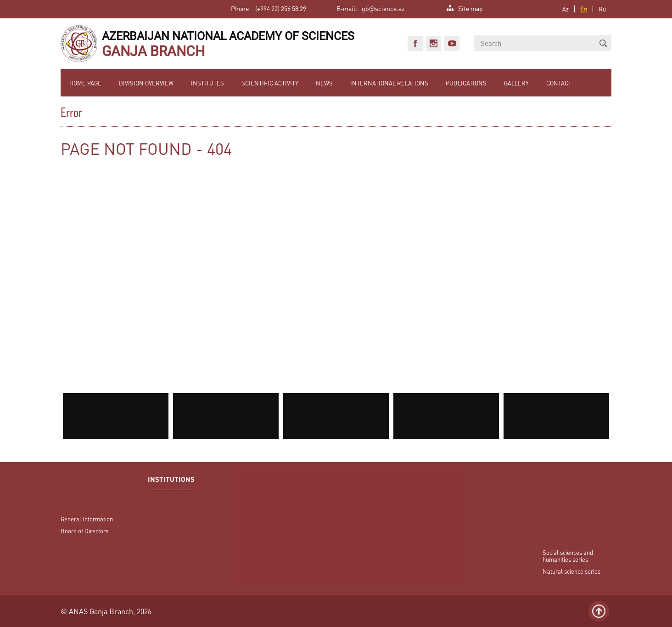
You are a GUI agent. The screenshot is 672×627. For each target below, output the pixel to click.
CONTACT (559, 83)
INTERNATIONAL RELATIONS (389, 83)
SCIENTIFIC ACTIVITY (270, 83)
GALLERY (516, 83)
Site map (470, 8)
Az (566, 9)
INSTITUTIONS (171, 480)
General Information (87, 519)
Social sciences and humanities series (568, 556)
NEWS (324, 83)
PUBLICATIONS (466, 83)
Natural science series (571, 571)
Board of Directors (84, 531)
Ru (602, 9)
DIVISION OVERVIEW (146, 83)
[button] (603, 43)
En (584, 9)
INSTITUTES (207, 83)
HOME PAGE (85, 83)
